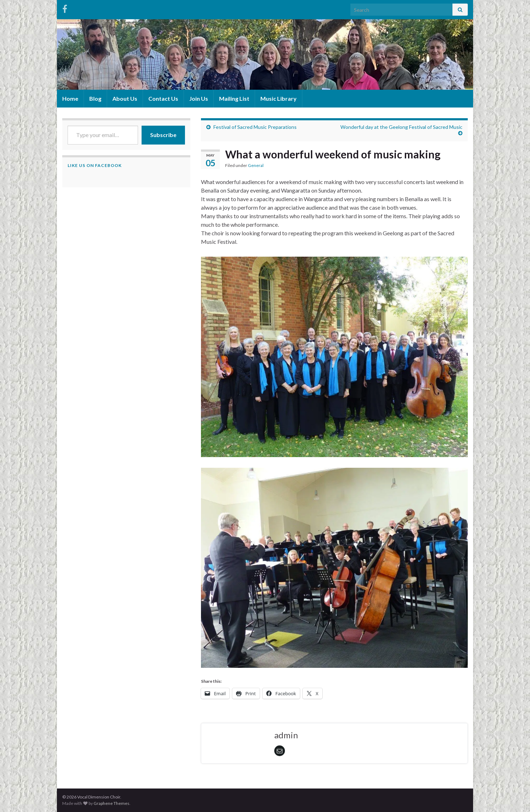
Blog (95, 98)
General (256, 165)
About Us (125, 98)
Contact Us (163, 98)
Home (70, 98)
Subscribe (163, 135)
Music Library (279, 98)
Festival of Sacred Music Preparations (255, 127)
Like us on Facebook (95, 165)
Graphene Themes (112, 803)
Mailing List (234, 98)
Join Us (199, 98)
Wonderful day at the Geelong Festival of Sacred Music (401, 127)
